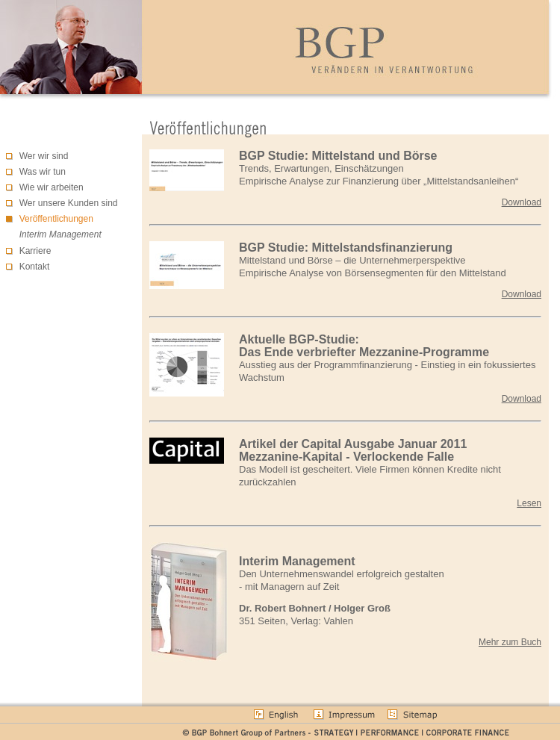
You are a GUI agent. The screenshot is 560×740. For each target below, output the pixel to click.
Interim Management (60, 234)
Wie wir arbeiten (52, 187)
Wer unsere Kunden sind (69, 203)
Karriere (35, 251)
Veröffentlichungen (56, 219)
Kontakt (35, 267)
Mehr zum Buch (510, 642)
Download (522, 202)
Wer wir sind (44, 156)
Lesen (529, 503)
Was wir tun (43, 172)
